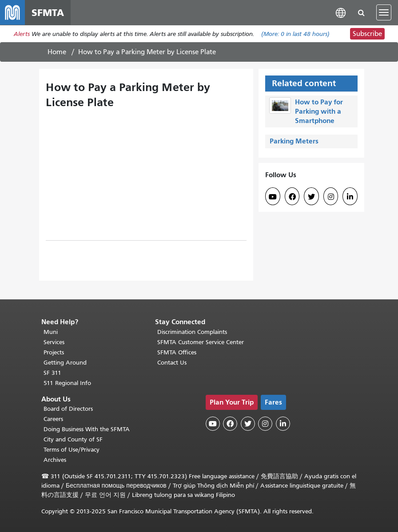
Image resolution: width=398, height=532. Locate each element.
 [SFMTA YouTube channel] (273, 197)
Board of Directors (68, 409)
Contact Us (172, 363)
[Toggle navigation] (384, 12)
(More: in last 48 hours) (295, 34)
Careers (53, 419)
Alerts (22, 34)
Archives (55, 460)
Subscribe (367, 34)
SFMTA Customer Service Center (201, 342)
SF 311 (52, 373)
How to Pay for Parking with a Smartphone (319, 111)
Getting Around (65, 363)
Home (57, 52)
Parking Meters (294, 141)
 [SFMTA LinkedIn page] (350, 197)
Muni (51, 332)
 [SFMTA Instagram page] (331, 197)
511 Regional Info (67, 383)
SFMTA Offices (177, 352)
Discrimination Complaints (192, 332)
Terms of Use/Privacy (72, 450)
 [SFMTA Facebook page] (292, 197)
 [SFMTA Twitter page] (311, 197)
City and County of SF (73, 439)
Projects (54, 352)
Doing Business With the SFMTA (87, 429)
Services (54, 342)
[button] (341, 12)
